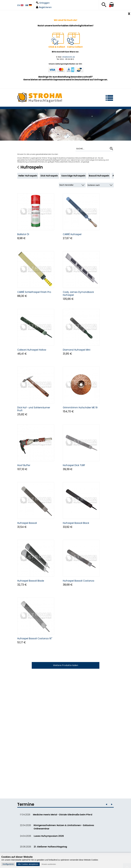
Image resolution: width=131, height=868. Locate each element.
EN (20, 5)
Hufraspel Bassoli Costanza (78, 581)
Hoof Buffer (24, 465)
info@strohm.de (68, 57)
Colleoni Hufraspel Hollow (32, 350)
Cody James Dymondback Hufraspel (78, 294)
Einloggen (43, 3)
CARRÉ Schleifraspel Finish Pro (34, 292)
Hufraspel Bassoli (27, 523)
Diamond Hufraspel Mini (77, 350)
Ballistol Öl (23, 234)
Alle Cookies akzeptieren (28, 864)
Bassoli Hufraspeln (99, 176)
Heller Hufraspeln (28, 176)
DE (29, 5)
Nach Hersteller (67, 185)
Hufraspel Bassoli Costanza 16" (35, 639)
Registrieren (44, 7)
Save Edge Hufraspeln (73, 176)
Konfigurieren (8, 864)
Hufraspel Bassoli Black (76, 523)
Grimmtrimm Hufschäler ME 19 (80, 408)
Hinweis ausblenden (49, 864)
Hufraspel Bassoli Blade (31, 581)
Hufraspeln (32, 167)
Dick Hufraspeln (49, 176)
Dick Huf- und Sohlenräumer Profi (34, 409)
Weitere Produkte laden (66, 665)
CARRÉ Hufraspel (72, 234)
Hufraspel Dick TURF (74, 465)
